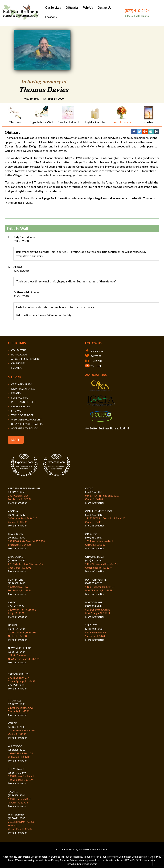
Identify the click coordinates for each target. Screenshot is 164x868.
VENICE (12, 723)
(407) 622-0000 (17, 818)
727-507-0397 (16, 606)
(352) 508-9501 (17, 795)
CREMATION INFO (22, 384)
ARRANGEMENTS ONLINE (26, 359)
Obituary (15, 122)
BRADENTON (16, 534)
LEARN (16, 440)
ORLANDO (91, 534)
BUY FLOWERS (19, 355)
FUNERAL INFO (20, 398)
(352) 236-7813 (94, 515)
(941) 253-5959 (94, 583)
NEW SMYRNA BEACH (20, 648)
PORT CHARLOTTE (96, 580)
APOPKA (13, 511)
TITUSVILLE (15, 701)
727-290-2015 (16, 685)
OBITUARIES (18, 363)
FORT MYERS (16, 580)
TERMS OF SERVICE (22, 415)
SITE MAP (17, 411)
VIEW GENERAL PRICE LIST (27, 420)
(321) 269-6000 (17, 704)
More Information (18, 503)
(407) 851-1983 (94, 538)
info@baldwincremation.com (82, 864)
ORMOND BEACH (95, 557)
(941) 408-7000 (17, 727)
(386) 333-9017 (94, 606)
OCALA (89, 488)
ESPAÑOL (17, 368)
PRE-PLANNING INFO (23, 402)
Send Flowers (122, 122)
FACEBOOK (94, 351)
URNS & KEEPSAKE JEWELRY (27, 424)
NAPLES (12, 625)
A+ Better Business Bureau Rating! (107, 428)
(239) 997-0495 (17, 560)
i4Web (82, 849)
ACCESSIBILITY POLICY (24, 428)
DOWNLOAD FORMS (23, 389)
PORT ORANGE (94, 602)
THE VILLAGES (16, 769)
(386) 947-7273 (94, 560)
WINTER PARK (16, 815)
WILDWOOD (15, 746)
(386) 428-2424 (17, 652)
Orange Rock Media (99, 849)
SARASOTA (91, 625)
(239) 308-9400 (17, 583)
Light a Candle (95, 122)
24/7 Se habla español (137, 16)
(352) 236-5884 (94, 492)
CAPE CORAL (15, 557)
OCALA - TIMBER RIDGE (99, 511)
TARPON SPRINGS (18, 674)
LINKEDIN (94, 361)
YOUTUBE (93, 366)
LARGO (12, 602)
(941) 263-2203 (94, 629)
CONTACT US (19, 350)
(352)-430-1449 (17, 773)
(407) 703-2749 (17, 515)
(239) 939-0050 (17, 492)
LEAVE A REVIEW (21, 406)
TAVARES (13, 792)
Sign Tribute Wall (41, 122)
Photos (149, 122)
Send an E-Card (68, 122)
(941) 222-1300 (17, 538)
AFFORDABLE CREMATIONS (24, 488)
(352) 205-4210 (17, 750)
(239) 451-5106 (17, 629)
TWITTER (93, 356)
